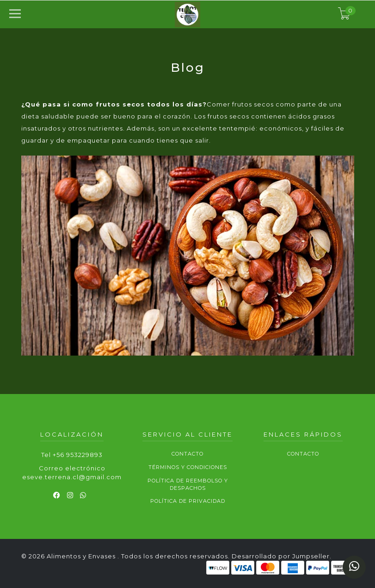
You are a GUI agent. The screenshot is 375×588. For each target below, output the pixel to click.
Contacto (187, 454)
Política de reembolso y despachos (188, 484)
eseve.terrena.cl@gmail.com (72, 477)
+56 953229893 (78, 455)
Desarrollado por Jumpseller (281, 556)
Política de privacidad (188, 501)
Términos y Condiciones (188, 467)
